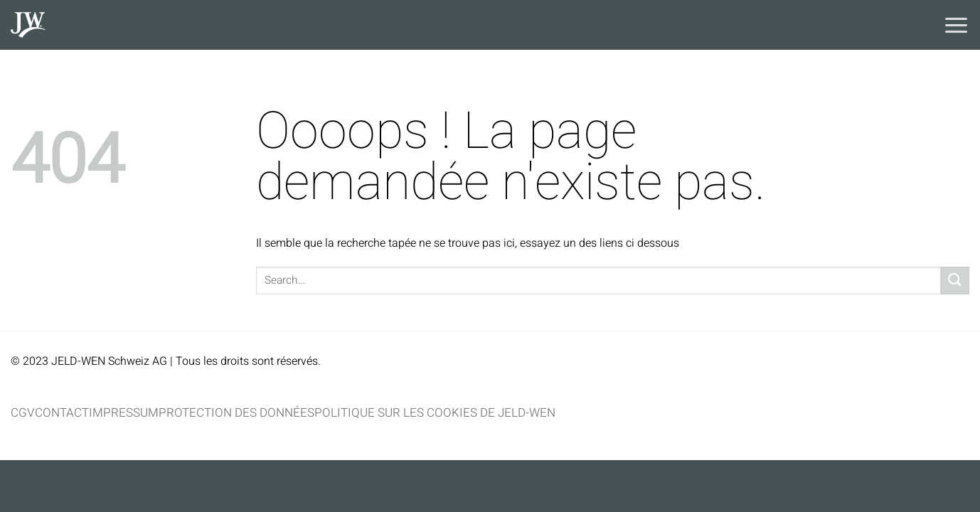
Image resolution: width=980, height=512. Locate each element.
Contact (62, 413)
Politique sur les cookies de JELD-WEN (435, 413)
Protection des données (236, 413)
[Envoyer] (955, 281)
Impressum (124, 413)
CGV (23, 413)
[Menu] (956, 25)
